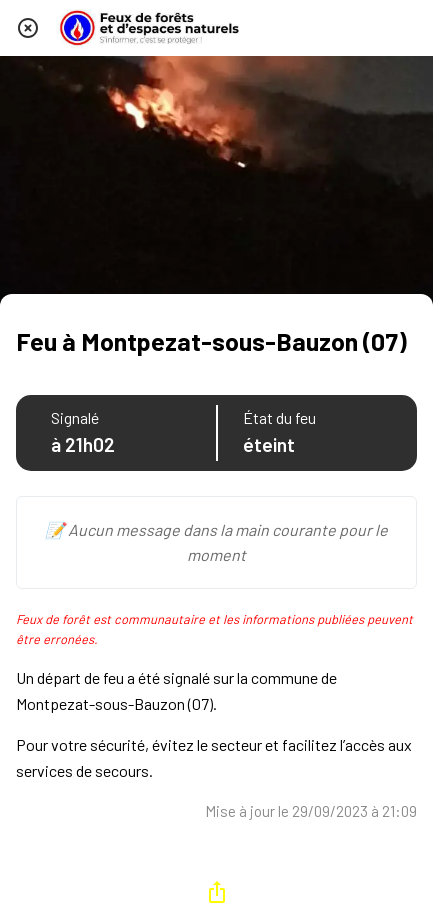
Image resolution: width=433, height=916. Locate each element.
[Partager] (217, 892)
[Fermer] (28, 28)
